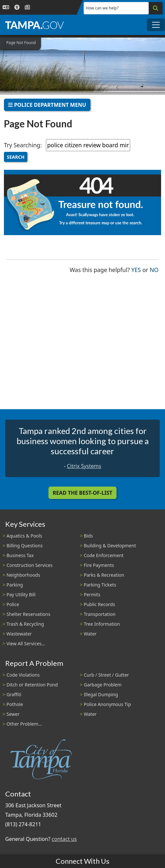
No (154, 269)
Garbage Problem (103, 685)
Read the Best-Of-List (82, 493)
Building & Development (110, 546)
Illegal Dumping (101, 694)
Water (90, 634)
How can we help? (102, 8)
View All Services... (26, 643)
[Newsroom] (27, 7)
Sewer (13, 714)
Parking (15, 585)
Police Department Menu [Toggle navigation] (47, 105)
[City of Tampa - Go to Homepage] (34, 25)
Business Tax (20, 555)
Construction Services (30, 565)
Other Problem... (24, 724)
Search (16, 157)
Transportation (100, 614)
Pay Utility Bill (21, 595)
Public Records (100, 604)
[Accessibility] (17, 7)
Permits (92, 595)
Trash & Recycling (25, 624)
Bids (89, 536)
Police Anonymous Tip (108, 704)
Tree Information (102, 624)
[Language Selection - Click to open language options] (6, 7)
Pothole (15, 704)
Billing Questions (25, 546)
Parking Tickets (100, 585)
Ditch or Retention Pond (32, 685)
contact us (64, 839)
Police (13, 604)
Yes (136, 269)
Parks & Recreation (104, 575)
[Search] (156, 8)
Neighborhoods (23, 575)
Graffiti (14, 694)
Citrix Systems (84, 466)
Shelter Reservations (28, 614)
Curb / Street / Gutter (107, 675)
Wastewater (19, 634)
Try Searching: (23, 145)
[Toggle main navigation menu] (156, 25)
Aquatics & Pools (24, 536)
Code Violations (23, 675)
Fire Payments (99, 565)
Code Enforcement (104, 555)
